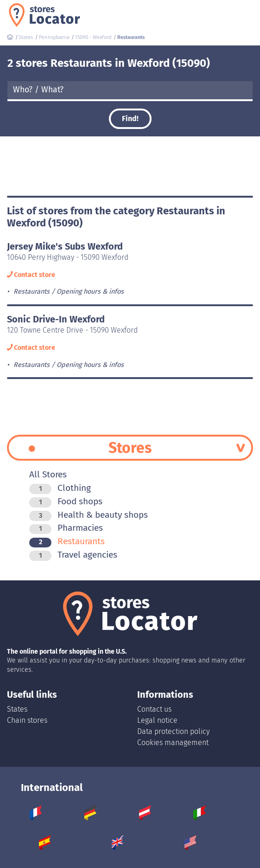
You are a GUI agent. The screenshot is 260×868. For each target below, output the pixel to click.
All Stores (48, 474)
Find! (130, 119)
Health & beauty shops (89, 515)
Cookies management (173, 743)
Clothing (60, 488)
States (17, 709)
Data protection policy (173, 731)
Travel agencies (73, 555)
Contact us (154, 709)
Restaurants (67, 541)
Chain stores (27, 720)
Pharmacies (66, 528)
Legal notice (157, 720)
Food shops (66, 501)
